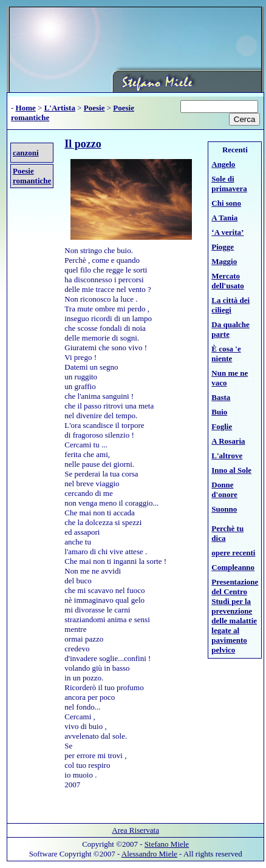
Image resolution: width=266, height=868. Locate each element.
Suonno (224, 509)
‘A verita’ (227, 232)
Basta (221, 397)
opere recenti (233, 553)
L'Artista (60, 108)
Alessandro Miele (149, 854)
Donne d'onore (224, 490)
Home (26, 108)
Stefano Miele (167, 844)
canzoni (26, 153)
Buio (219, 412)
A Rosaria (228, 441)
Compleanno (233, 567)
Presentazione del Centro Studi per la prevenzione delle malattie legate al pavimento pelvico (235, 616)
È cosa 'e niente (226, 354)
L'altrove (227, 456)
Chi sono (226, 203)
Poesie (94, 108)
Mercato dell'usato (227, 281)
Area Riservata (135, 830)
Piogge (223, 247)
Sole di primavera (229, 184)
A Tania (224, 218)
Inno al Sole (231, 470)
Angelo (223, 164)
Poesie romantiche (32, 176)
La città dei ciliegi (230, 305)
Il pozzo (83, 144)
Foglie (222, 426)
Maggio (224, 261)
